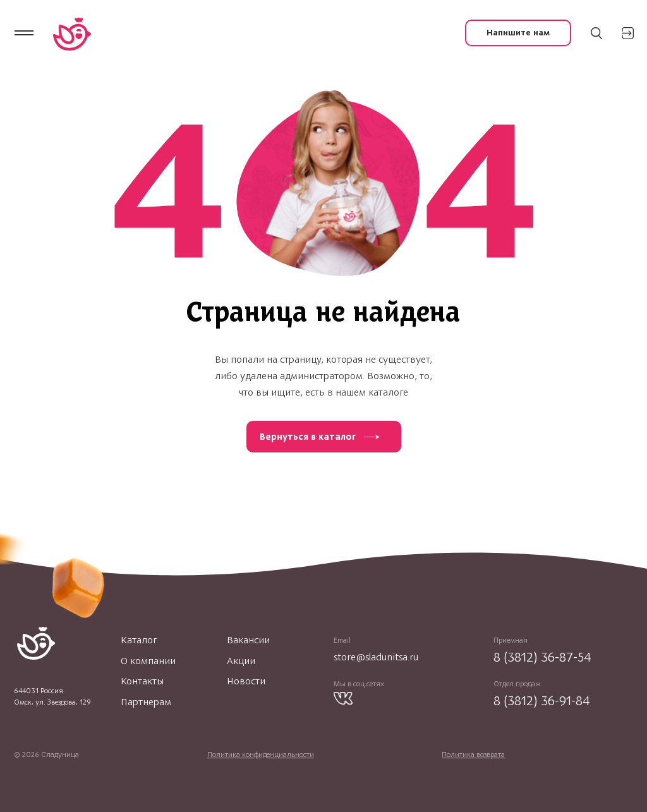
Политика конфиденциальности (261, 754)
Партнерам (146, 702)
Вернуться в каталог (308, 437)
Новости (246, 681)
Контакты (142, 681)
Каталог (139, 640)
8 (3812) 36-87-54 (542, 657)
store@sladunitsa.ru (376, 657)
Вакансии (248, 640)
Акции (241, 661)
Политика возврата (473, 754)
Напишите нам (518, 33)
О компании (148, 661)
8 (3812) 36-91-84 (542, 700)
